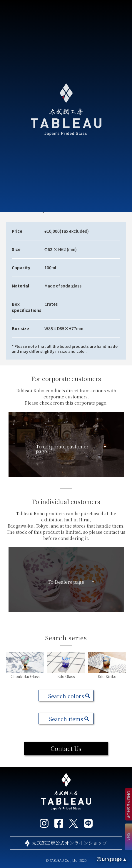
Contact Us (66, 748)
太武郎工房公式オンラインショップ (69, 843)
